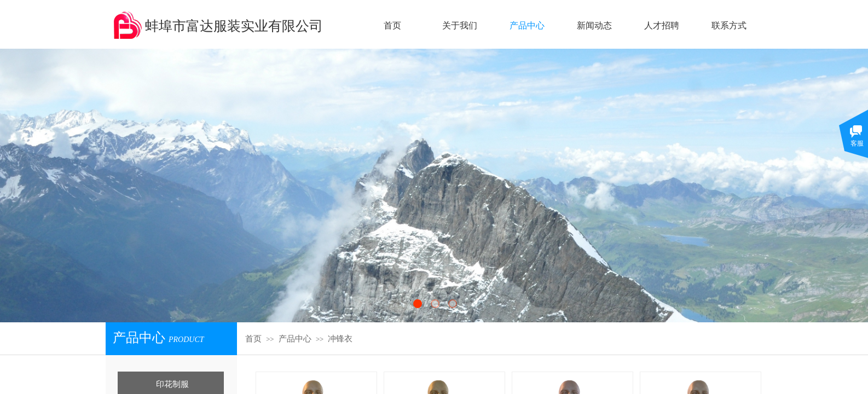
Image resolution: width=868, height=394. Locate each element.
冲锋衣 (340, 339)
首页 (253, 339)
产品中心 (295, 339)
